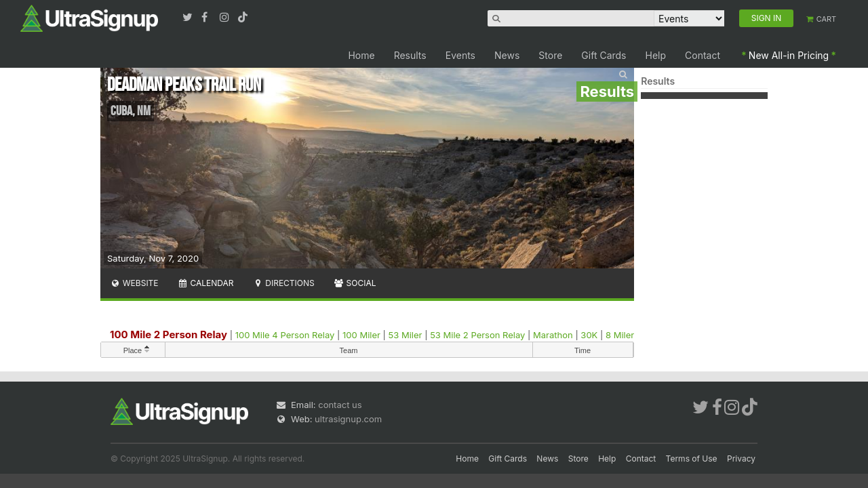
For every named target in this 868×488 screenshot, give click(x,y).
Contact (703, 55)
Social (355, 283)
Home (361, 55)
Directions (283, 283)
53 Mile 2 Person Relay (477, 335)
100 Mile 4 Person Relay (285, 335)
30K (589, 335)
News (507, 55)
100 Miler (361, 335)
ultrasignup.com (348, 419)
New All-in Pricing (789, 55)
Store (550, 55)
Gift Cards (604, 55)
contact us (340, 405)
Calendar (206, 283)
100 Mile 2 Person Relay (169, 334)
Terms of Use (692, 459)
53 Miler (406, 335)
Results (410, 55)
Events (460, 55)
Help (656, 55)
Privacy (741, 459)
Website (134, 283)
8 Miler (620, 335)
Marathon (553, 335)
